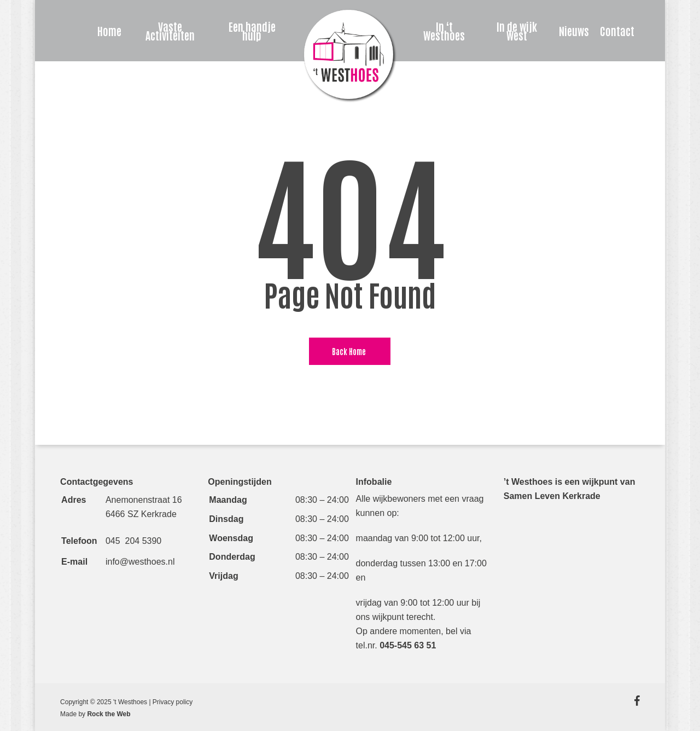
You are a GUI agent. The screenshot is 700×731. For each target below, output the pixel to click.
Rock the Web (109, 714)
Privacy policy (173, 702)
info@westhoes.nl (140, 562)
